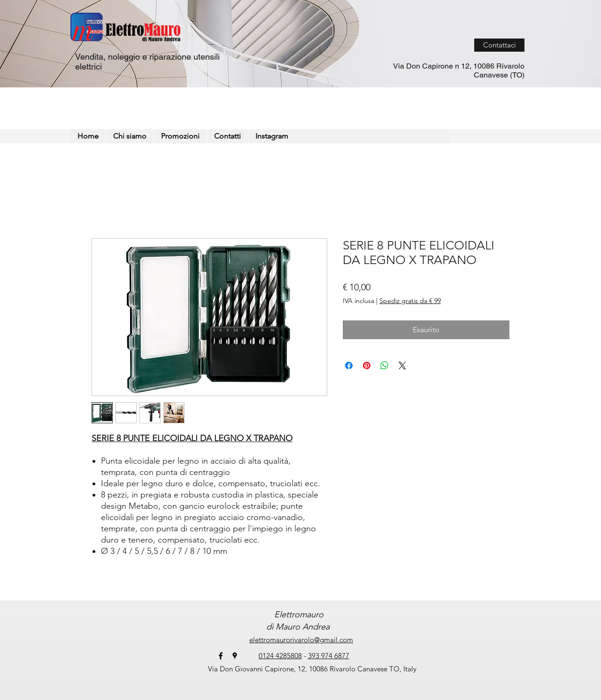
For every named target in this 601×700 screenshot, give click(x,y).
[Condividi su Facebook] (349, 366)
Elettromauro (298, 614)
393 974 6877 (329, 656)
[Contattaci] (499, 45)
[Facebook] (221, 656)
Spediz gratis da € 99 (410, 301)
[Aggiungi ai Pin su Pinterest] (367, 366)
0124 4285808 (280, 656)
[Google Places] (235, 656)
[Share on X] (402, 366)
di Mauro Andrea (298, 627)
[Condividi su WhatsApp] (385, 366)
